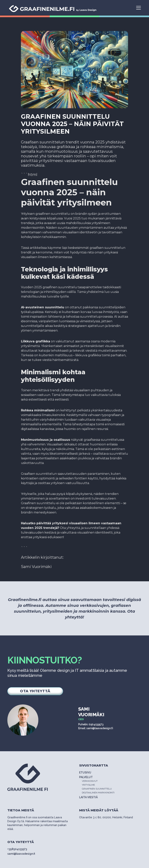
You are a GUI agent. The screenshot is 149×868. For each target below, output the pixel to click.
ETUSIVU (85, 773)
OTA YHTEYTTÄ (35, 691)
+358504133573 (17, 849)
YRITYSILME (88, 785)
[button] (138, 8)
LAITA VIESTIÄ (88, 797)
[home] (53, 8)
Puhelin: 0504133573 (91, 724)
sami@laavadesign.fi (21, 854)
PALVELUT (87, 777)
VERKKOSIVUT (90, 781)
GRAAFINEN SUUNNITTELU (97, 789)
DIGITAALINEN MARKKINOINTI (98, 793)
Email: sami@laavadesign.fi (96, 728)
